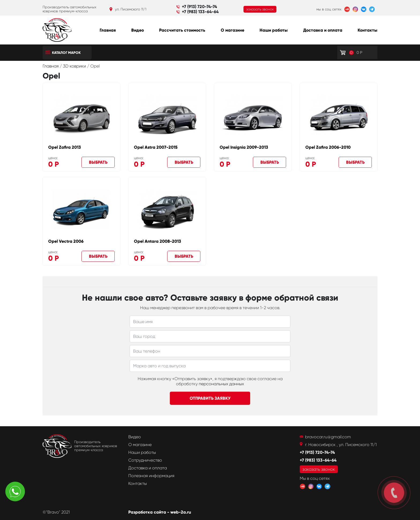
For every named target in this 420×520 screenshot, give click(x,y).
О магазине (232, 30)
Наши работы (274, 30)
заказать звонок (260, 9)
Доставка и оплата (323, 30)
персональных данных (221, 384)
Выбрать (98, 162)
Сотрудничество (145, 460)
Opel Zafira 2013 (65, 147)
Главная (108, 30)
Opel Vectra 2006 (66, 241)
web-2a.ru (181, 512)
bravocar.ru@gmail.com (328, 437)
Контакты (367, 30)
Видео (138, 30)
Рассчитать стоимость (182, 30)
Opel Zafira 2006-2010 (328, 147)
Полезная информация (151, 476)
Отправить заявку (210, 398)
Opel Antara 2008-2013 (157, 241)
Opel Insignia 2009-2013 (244, 147)
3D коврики (75, 66)
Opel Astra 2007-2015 (156, 147)
